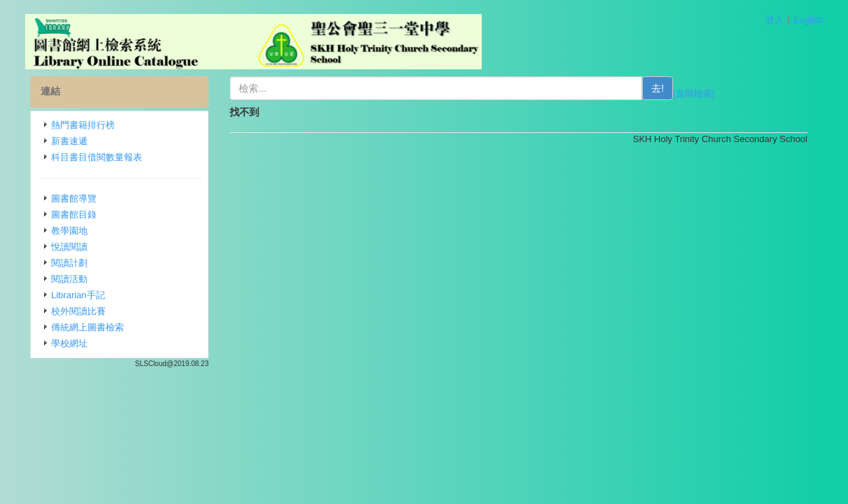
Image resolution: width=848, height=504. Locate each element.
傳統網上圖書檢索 (88, 327)
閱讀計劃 (69, 263)
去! (658, 88)
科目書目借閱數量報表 (97, 157)
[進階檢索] (694, 93)
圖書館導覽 (74, 198)
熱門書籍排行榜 (83, 125)
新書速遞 (69, 141)
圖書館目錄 (74, 215)
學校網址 (69, 343)
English (808, 20)
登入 (774, 20)
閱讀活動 (69, 279)
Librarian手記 (78, 295)
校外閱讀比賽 (78, 311)
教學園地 (69, 231)
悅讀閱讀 (69, 247)
